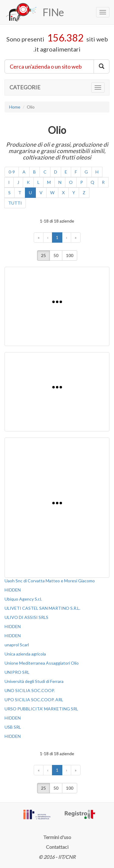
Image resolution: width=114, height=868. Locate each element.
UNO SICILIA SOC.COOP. (30, 690)
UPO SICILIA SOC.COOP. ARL (34, 700)
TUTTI (15, 203)
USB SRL (13, 727)
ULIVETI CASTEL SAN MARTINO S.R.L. (42, 608)
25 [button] (43, 255)
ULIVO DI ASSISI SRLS (26, 617)
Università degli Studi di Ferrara (34, 681)
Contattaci (57, 847)
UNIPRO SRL (17, 672)
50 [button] (56, 255)
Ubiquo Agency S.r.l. (23, 599)
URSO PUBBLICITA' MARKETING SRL (41, 709)
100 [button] (70, 255)
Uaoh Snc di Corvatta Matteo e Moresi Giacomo (50, 581)
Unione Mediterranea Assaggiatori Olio (42, 663)
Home (15, 107)
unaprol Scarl (17, 645)
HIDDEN (13, 590)
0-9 (12, 172)
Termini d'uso (57, 837)
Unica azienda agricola (25, 654)
